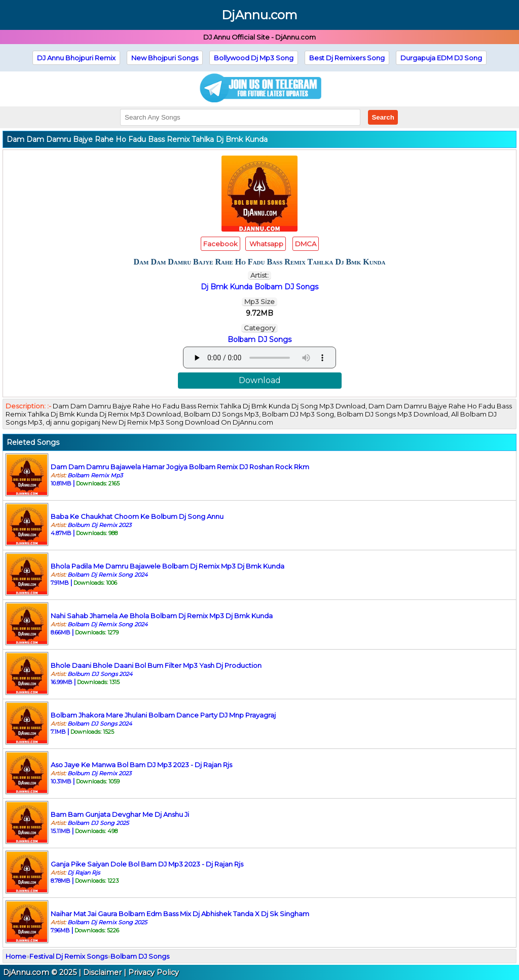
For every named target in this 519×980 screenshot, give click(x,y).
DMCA (306, 244)
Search (383, 117)
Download (260, 380)
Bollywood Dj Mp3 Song (254, 58)
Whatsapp (266, 244)
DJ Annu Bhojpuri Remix (76, 58)
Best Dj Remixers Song (347, 58)
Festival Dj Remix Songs (68, 956)
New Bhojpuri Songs (165, 58)
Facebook (220, 244)
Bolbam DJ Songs (259, 340)
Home (16, 956)
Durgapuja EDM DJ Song (441, 58)
